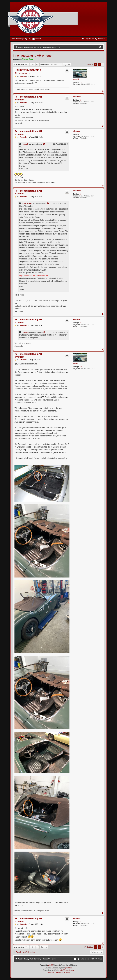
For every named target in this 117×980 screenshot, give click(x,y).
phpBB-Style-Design (67, 970)
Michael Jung (27, 59)
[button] (96, 65)
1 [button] (99, 65)
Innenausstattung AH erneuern (33, 56)
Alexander (77, 97)
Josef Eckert (27, 203)
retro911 (76, 79)
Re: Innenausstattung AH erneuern (28, 71)
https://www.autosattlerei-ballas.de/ (34, 275)
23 (81, 100)
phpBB (51, 965)
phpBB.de (69, 968)
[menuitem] (28, 39)
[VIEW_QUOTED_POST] (44, 144)
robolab (25, 144)
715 (81, 82)
